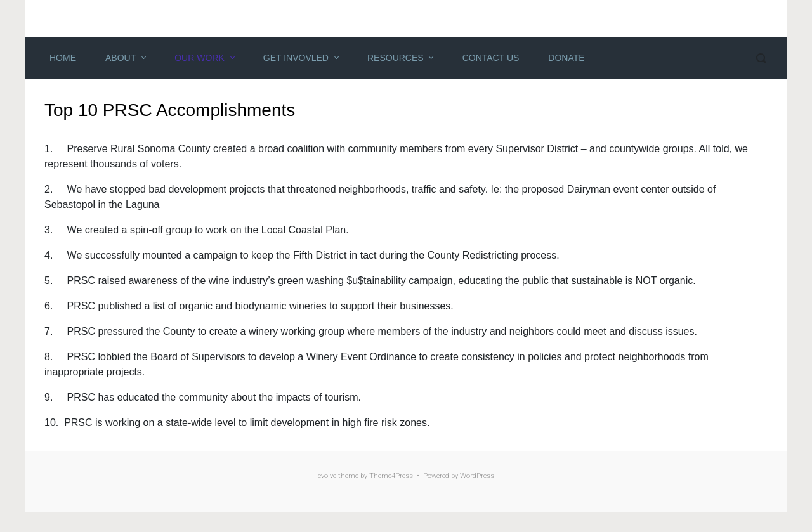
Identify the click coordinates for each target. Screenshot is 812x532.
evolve (327, 476)
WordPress (477, 476)
